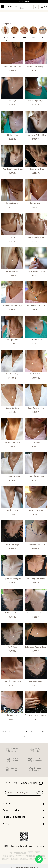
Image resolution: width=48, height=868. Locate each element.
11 (43, 732)
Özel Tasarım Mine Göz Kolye (36, 715)
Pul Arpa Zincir (12, 340)
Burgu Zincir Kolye (36, 510)
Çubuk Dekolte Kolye (36, 408)
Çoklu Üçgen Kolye (12, 613)
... (15, 732)
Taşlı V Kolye (12, 647)
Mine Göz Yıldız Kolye (36, 237)
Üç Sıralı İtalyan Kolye (36, 169)
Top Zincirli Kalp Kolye (36, 613)
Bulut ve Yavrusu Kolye (36, 67)
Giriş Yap (30, 7)
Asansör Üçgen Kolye (36, 476)
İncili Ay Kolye (36, 203)
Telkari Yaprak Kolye (12, 476)
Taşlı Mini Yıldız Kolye (12, 442)
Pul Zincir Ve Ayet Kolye (36, 306)
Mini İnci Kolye (12, 510)
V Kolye (12, 237)
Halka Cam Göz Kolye (12, 67)
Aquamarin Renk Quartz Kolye (12, 579)
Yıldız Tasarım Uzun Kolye (12, 306)
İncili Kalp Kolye (12, 272)
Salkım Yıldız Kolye (12, 545)
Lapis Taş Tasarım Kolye (36, 545)
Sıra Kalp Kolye (36, 374)
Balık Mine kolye (36, 340)
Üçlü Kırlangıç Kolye (36, 101)
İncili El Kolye (12, 715)
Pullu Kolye (36, 442)
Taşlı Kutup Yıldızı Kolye (36, 579)
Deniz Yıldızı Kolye (12, 408)
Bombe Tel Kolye (36, 681)
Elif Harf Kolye (12, 135)
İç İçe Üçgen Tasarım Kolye (36, 647)
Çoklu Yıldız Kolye (12, 374)
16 (24, 736)
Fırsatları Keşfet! (24, 1)
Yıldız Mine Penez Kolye (12, 681)
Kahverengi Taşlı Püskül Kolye (36, 135)
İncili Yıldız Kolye (12, 203)
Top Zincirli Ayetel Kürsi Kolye (12, 169)
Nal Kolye (12, 101)
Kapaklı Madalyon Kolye (36, 272)
